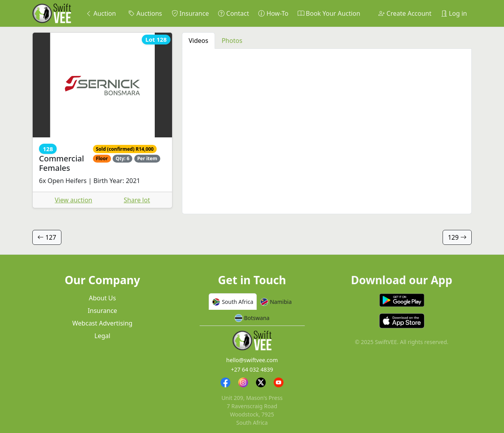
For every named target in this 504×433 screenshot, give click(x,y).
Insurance (190, 13)
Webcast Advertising (103, 323)
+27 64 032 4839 (252, 369)
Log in (454, 13)
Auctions (145, 13)
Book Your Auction (329, 13)
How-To (273, 13)
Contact (233, 13)
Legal (102, 336)
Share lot (137, 200)
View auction (73, 200)
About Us (103, 298)
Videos (198, 41)
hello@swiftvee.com (252, 360)
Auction (101, 13)
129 (457, 237)
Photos (232, 41)
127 (47, 237)
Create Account (405, 13)
